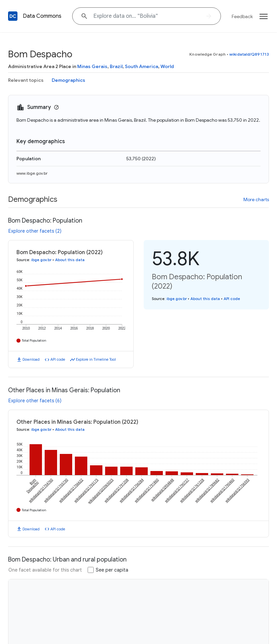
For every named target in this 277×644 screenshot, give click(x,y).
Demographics (68, 80)
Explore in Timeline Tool (96, 359)
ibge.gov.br (41, 260)
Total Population (34, 340)
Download (31, 359)
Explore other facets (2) (35, 231)
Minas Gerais (92, 66)
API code (58, 359)
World (167, 66)
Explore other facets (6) (35, 401)
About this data (70, 260)
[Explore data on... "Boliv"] (147, 16)
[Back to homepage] (13, 16)
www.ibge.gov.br (32, 173)
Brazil (116, 66)
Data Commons (42, 16)
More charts (256, 199)
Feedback (242, 16)
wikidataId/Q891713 (249, 54)
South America (142, 66)
